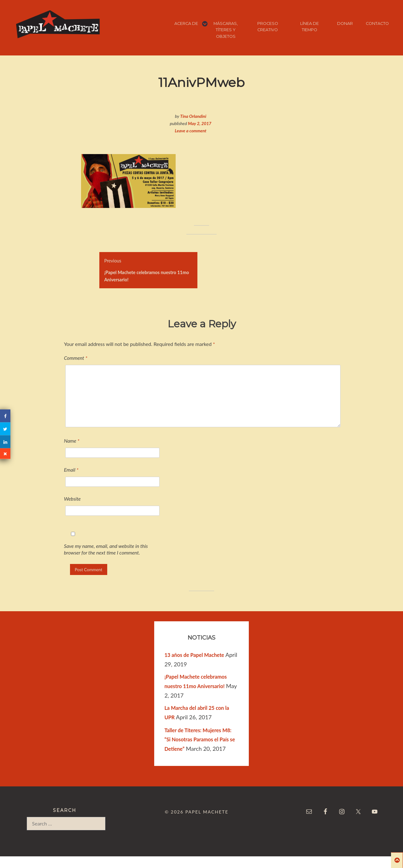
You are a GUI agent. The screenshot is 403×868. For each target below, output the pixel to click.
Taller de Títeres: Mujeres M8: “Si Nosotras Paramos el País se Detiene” (200, 740)
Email (71, 470)
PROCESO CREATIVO (268, 27)
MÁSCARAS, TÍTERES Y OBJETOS (226, 30)
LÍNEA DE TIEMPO (310, 27)
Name (72, 441)
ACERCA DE (186, 23)
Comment (76, 358)
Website (72, 499)
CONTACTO (377, 23)
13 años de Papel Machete (194, 655)
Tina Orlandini (193, 116)
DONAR (345, 23)
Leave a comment (190, 131)
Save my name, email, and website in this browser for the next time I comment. (106, 549)
